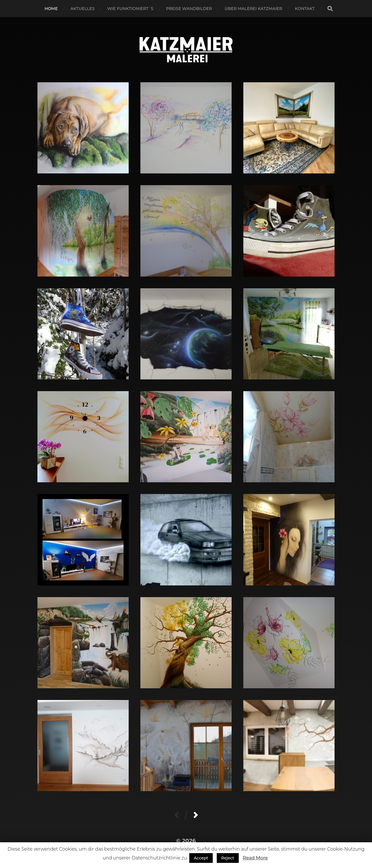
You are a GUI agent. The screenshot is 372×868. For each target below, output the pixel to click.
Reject (228, 858)
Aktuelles (83, 9)
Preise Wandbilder (189, 9)
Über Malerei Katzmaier (253, 9)
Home (51, 9)
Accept (201, 858)
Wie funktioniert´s (130, 9)
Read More (255, 858)
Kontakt (305, 9)
